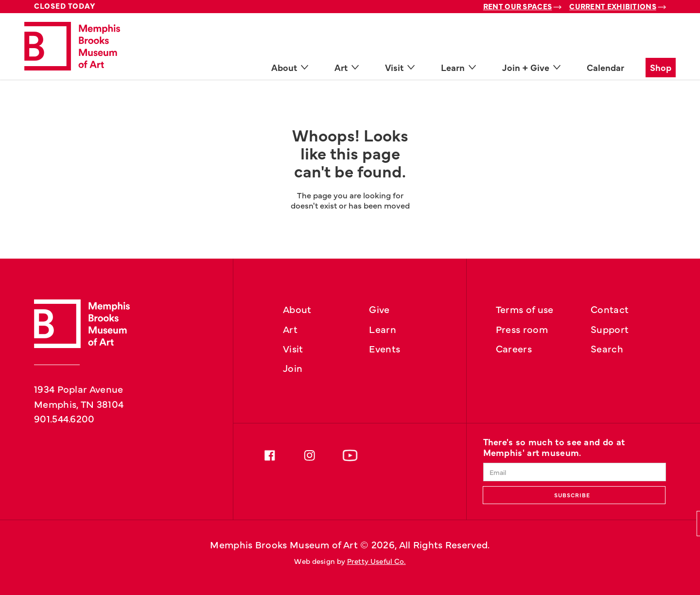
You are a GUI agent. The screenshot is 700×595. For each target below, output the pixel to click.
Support (610, 329)
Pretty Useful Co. (376, 561)
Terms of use (525, 309)
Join (293, 367)
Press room (522, 329)
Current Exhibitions (613, 6)
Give (379, 309)
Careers (514, 348)
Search (607, 348)
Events (385, 348)
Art (290, 329)
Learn (383, 329)
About (297, 309)
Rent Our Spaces (518, 6)
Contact (610, 309)
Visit (293, 348)
